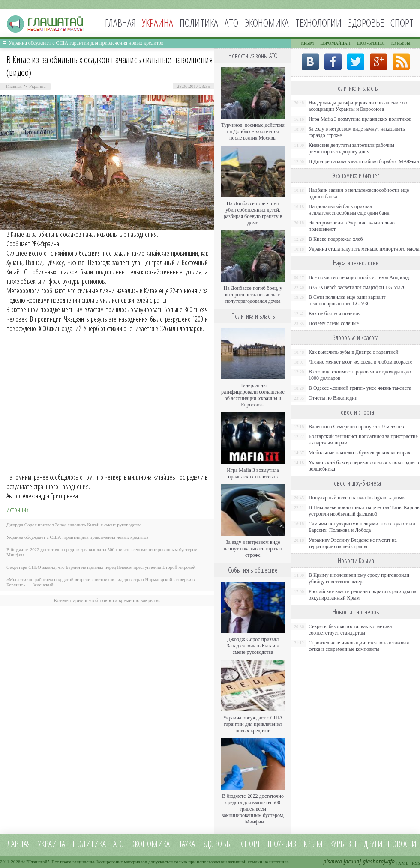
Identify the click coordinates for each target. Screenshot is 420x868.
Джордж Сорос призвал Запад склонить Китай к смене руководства (74, 525)
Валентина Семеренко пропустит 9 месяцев (356, 427)
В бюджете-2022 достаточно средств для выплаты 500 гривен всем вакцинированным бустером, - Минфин (253, 809)
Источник (17, 510)
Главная (120, 22)
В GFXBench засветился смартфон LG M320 (357, 287)
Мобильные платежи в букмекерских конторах (359, 453)
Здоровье (366, 22)
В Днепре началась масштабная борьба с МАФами (364, 161)
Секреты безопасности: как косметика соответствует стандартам (350, 630)
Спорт (402, 22)
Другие (375, 844)
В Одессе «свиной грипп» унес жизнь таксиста (360, 388)
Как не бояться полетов (334, 313)
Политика (199, 22)
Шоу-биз (282, 844)
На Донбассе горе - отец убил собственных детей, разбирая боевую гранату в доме (253, 213)
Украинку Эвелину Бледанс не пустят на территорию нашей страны (353, 543)
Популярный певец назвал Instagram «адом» (357, 498)
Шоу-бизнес (371, 43)
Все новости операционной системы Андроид (359, 277)
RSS (416, 863)
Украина (37, 86)
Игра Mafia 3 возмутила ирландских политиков (253, 473)
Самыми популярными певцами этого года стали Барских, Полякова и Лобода (362, 527)
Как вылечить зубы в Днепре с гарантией (354, 352)
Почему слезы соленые (334, 323)
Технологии (318, 22)
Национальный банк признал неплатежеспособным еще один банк (349, 210)
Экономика (267, 22)
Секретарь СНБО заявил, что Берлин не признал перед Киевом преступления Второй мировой (101, 567)
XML (403, 863)
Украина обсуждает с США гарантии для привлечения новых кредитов (86, 43)
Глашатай (38, 862)
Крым (307, 43)
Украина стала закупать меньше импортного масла (364, 249)
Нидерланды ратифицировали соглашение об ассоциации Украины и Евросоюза (253, 395)
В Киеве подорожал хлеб (336, 239)
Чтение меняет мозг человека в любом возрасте (360, 362)
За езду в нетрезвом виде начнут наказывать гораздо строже (253, 549)
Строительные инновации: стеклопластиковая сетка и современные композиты (359, 646)
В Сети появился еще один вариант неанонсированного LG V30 (347, 300)
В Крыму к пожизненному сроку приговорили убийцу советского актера (359, 578)
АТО (231, 22)
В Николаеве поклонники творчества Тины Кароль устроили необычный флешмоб (364, 511)
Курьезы (401, 43)
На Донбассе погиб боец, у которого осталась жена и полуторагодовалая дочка (253, 295)
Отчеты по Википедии (333, 398)
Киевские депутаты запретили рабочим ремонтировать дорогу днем (351, 148)
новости (402, 844)
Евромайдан (335, 43)
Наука (186, 844)
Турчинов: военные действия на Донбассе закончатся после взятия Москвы (253, 131)
